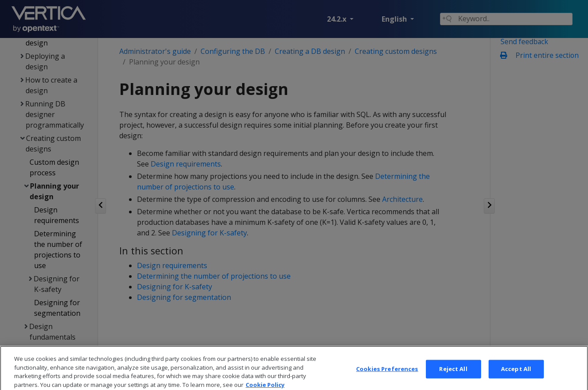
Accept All (516, 375)
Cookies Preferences (387, 375)
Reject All (453, 375)
